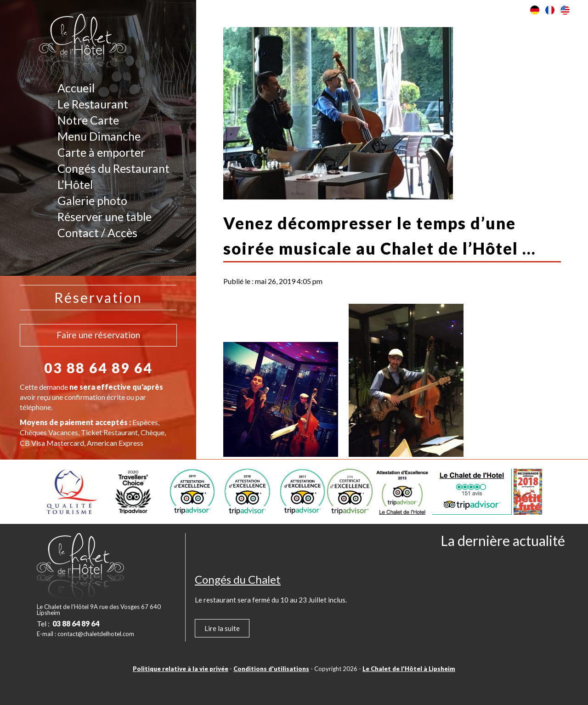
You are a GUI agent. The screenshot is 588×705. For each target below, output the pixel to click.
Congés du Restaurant (113, 168)
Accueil (76, 88)
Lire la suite (222, 628)
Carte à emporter (101, 152)
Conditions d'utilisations (271, 669)
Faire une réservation (98, 335)
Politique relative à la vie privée (181, 669)
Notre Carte (88, 120)
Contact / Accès (97, 233)
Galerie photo (92, 200)
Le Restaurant (93, 104)
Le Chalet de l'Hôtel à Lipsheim (409, 669)
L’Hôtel (75, 184)
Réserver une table (105, 216)
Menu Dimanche (99, 136)
